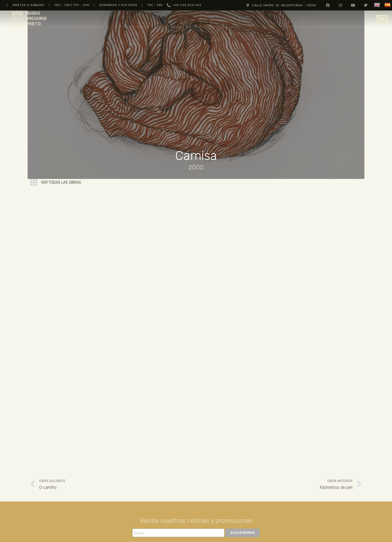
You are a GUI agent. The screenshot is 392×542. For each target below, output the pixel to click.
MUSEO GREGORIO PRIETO (36, 19)
